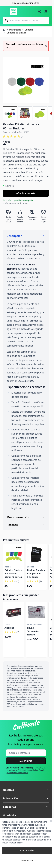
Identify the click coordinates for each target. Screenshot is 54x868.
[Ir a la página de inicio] (23, 11)
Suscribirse (26, 761)
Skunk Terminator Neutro (33, 631)
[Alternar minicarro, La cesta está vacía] (46, 11)
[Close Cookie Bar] (51, 821)
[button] (26, 790)
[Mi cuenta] (40, 11)
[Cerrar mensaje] (46, 46)
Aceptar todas (27, 850)
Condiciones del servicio (17, 773)
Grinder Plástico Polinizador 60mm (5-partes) (13, 573)
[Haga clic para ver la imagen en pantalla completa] (26, 80)
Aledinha (9, 628)
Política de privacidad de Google (31, 770)
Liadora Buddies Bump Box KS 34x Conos (36, 573)
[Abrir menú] (5, 11)
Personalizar (27, 860)
